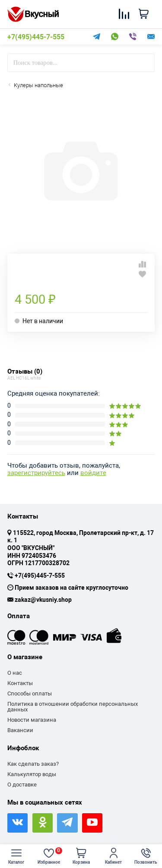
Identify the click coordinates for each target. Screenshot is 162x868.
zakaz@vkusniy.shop (43, 600)
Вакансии (20, 730)
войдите (93, 473)
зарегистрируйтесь (36, 473)
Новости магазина (32, 720)
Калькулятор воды (32, 774)
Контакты (20, 683)
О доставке (22, 785)
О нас (15, 673)
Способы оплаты (30, 693)
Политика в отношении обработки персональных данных (73, 707)
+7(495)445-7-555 (36, 37)
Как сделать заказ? (33, 764)
